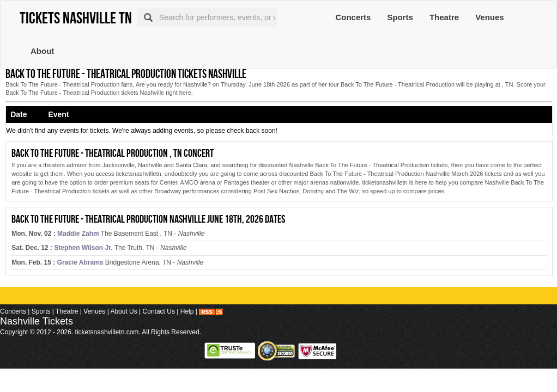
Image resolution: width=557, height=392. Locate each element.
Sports (400, 17)
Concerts (353, 17)
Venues (490, 17)
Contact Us (159, 311)
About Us (123, 311)
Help (187, 311)
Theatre (444, 17)
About (42, 51)
